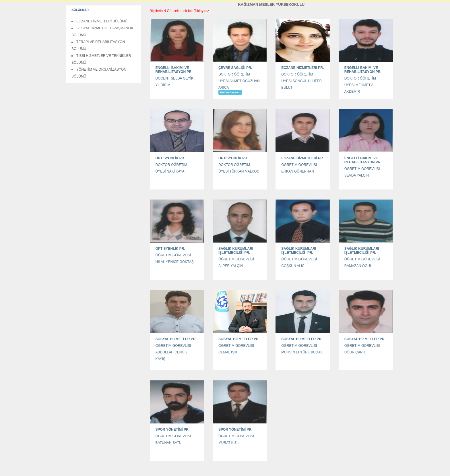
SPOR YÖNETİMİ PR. (172, 429)
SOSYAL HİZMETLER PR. (176, 339)
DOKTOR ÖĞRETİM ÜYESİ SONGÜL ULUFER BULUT (301, 81)
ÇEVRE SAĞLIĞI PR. (235, 68)
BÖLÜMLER (80, 10)
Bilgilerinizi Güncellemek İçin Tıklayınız (180, 11)
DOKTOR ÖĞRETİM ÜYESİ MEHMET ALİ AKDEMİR (360, 85)
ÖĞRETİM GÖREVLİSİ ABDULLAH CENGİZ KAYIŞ (173, 352)
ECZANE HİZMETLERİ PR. (302, 68)
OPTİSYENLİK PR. (170, 158)
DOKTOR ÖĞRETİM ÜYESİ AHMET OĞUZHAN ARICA (239, 81)
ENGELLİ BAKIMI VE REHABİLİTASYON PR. (174, 70)
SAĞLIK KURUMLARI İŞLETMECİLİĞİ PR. (236, 251)
